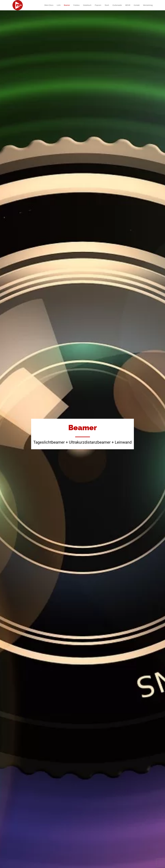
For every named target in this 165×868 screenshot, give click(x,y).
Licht (59, 5)
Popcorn (98, 5)
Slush (107, 5)
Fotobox (76, 5)
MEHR (128, 5)
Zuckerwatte (117, 5)
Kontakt (137, 5)
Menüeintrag (148, 5)
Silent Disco (49, 5)
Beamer (67, 5)
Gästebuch (87, 5)
